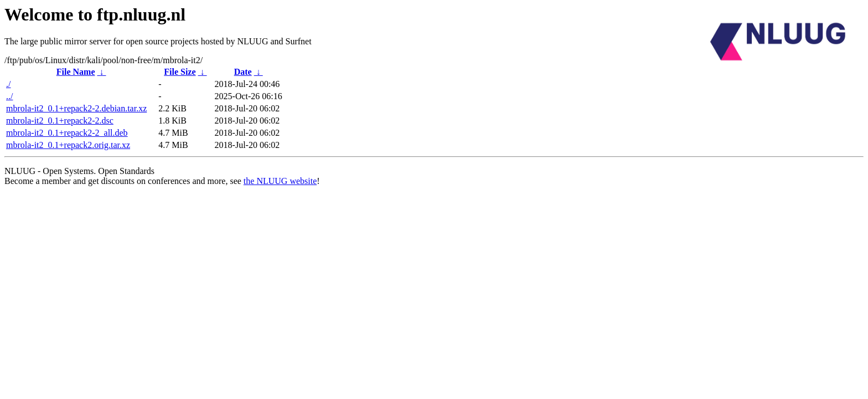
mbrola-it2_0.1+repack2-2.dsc (60, 121)
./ (8, 84)
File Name (76, 72)
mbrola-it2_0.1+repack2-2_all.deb (67, 133)
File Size (180, 72)
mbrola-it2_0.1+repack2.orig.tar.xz (68, 145)
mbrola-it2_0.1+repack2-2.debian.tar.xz (76, 108)
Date (243, 72)
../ (9, 96)
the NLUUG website (280, 181)
